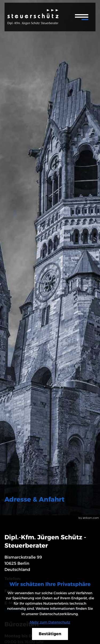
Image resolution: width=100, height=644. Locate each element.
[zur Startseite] (33, 17)
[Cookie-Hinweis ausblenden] (50, 634)
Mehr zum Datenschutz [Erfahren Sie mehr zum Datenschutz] (50, 622)
